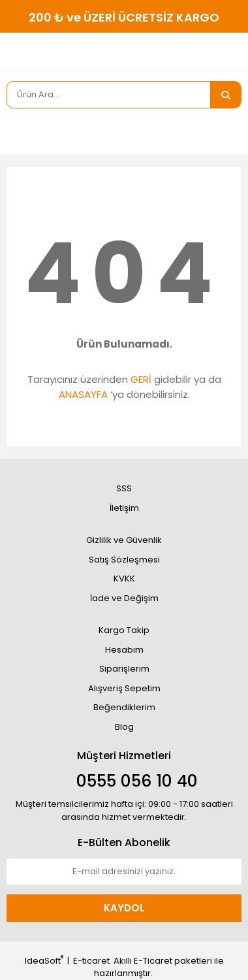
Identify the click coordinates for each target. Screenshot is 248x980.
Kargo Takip (124, 630)
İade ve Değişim (124, 598)
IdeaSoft (44, 961)
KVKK (124, 579)
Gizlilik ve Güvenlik (124, 540)
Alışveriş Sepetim (124, 688)
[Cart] (222, 131)
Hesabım (124, 650)
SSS (124, 488)
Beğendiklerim (124, 707)
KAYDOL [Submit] (124, 908)
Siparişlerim (124, 669)
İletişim (124, 508)
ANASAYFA (83, 394)
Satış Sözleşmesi (124, 560)
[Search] (109, 95)
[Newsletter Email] (124, 872)
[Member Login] (20, 131)
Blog (124, 727)
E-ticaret (91, 961)
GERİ (141, 379)
